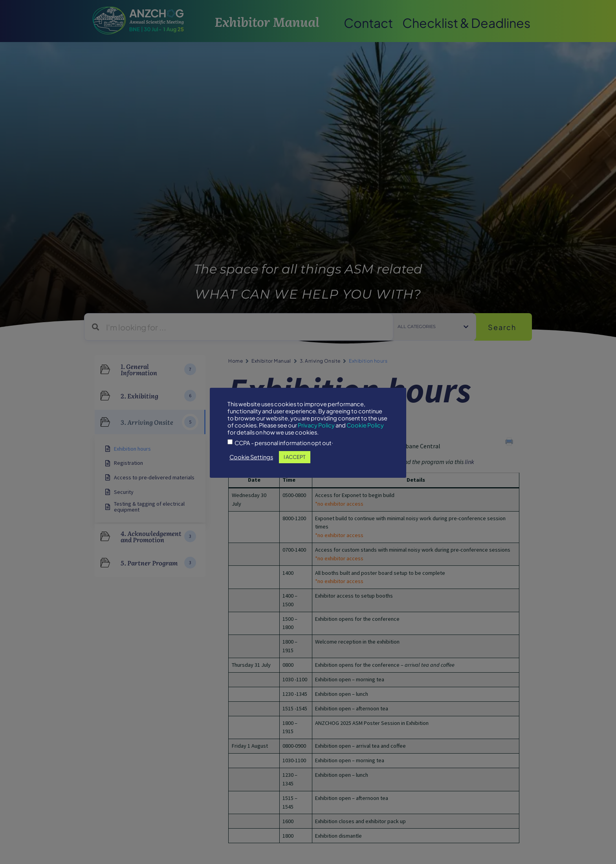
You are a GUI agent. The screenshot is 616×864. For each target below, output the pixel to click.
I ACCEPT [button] (295, 457)
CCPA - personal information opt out (283, 443)
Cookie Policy (365, 425)
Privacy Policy (316, 425)
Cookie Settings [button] (251, 457)
